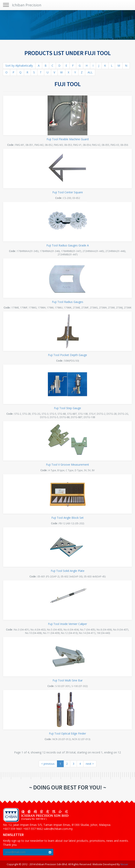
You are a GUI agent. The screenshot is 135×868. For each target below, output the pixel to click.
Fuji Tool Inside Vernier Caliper (67, 624)
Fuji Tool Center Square (68, 192)
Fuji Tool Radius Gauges (68, 302)
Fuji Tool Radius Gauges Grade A (68, 245)
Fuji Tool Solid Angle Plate (68, 571)
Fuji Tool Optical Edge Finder (67, 733)
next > (90, 764)
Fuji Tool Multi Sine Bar (68, 680)
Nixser (124, 864)
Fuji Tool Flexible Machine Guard (68, 139)
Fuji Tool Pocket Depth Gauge (67, 355)
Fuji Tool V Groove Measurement (67, 465)
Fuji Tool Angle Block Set (67, 518)
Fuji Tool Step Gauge (67, 408)
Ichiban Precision (27, 5)
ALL (90, 72)
